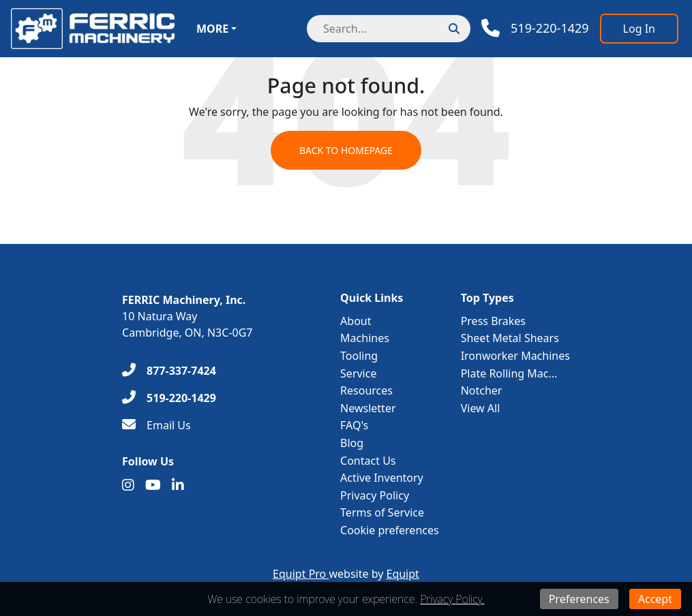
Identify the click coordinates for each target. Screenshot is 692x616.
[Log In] (639, 29)
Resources (366, 390)
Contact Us (368, 461)
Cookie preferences (390, 530)
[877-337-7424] (169, 371)
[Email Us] (156, 425)
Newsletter (368, 408)
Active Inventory (382, 478)
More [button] (212, 29)
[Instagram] (128, 485)
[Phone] (535, 28)
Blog (352, 443)
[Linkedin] (178, 485)
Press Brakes (493, 321)
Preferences (579, 599)
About (356, 321)
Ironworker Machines (515, 356)
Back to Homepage (346, 150)
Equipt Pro (301, 574)
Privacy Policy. (452, 599)
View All (481, 408)
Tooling (359, 356)
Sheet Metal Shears (510, 338)
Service (358, 373)
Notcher (482, 390)
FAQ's (354, 425)
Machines (365, 338)
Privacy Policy (375, 495)
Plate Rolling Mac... (509, 373)
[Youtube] (153, 485)
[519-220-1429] (169, 398)
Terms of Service (382, 512)
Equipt (403, 574)
